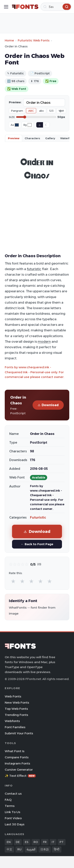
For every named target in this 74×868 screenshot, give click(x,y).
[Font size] (36, 117)
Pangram (17, 111)
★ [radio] (13, 581)
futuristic (34, 269)
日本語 (45, 849)
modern (44, 341)
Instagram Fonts (17, 763)
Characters (32, 138)
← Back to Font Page (37, 544)
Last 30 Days (15, 824)
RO (36, 842)
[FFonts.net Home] (25, 7)
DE (18, 842)
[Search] (56, 7)
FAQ (8, 800)
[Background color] (30, 125)
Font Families (15, 727)
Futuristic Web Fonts (34, 40)
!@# (61, 111)
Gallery (50, 138)
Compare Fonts (17, 757)
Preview (14, 138)
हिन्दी (57, 849)
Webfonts (12, 721)
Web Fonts (13, 696)
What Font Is (15, 751)
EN (9, 842)
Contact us (13, 794)
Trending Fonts (16, 715)
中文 (9, 849)
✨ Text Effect (20, 776)
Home (9, 40)
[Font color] (17, 125)
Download (48, 405)
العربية (31, 849)
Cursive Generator (19, 770)
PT (62, 842)
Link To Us (13, 812)
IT (53, 842)
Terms (10, 806)
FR (45, 842)
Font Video (13, 818)
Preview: (15, 102)
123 (51, 111)
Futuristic (38, 517)
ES (27, 842)
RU (19, 849)
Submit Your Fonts (19, 733)
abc (42, 111)
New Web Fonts (17, 703)
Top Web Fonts (16, 709)
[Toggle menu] (6, 7)
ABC (31, 111)
